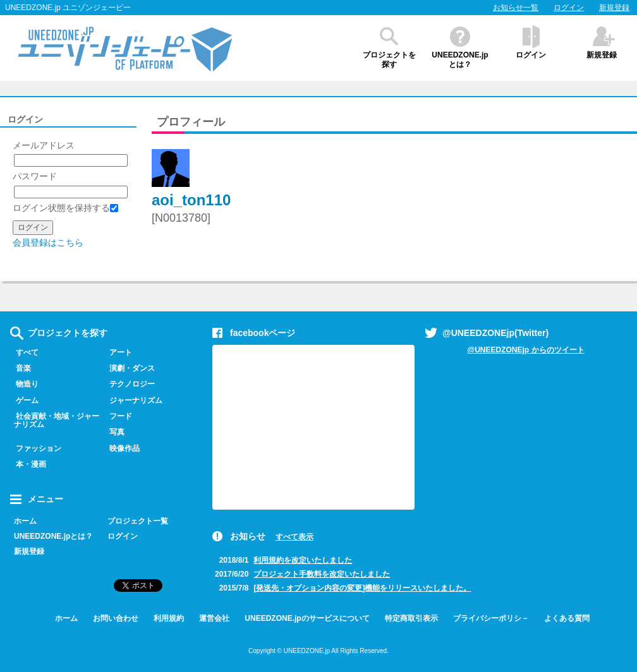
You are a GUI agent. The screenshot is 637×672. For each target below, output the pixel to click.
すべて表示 (294, 537)
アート (118, 352)
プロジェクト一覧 (138, 521)
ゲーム (24, 400)
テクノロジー (129, 384)
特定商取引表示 (411, 618)
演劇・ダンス (129, 368)
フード (118, 416)
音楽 (21, 368)
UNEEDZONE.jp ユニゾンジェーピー (68, 8)
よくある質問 (567, 618)
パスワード (35, 176)
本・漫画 (28, 464)
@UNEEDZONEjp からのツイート (525, 350)
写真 (114, 432)
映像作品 (122, 448)
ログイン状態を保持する (65, 208)
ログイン (569, 8)
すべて (24, 352)
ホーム (25, 521)
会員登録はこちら (48, 243)
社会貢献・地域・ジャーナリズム (55, 420)
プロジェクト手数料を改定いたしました (322, 574)
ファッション (36, 448)
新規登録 (614, 8)
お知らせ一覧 (516, 8)
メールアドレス (44, 145)
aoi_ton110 (191, 200)
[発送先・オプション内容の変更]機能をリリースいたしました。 (362, 588)
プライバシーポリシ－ (491, 618)
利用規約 (169, 618)
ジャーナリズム (133, 400)
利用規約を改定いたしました (303, 560)
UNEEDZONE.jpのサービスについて (307, 618)
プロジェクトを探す (389, 60)
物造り (24, 384)
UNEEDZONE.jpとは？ (460, 60)
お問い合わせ (116, 618)
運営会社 (214, 618)
